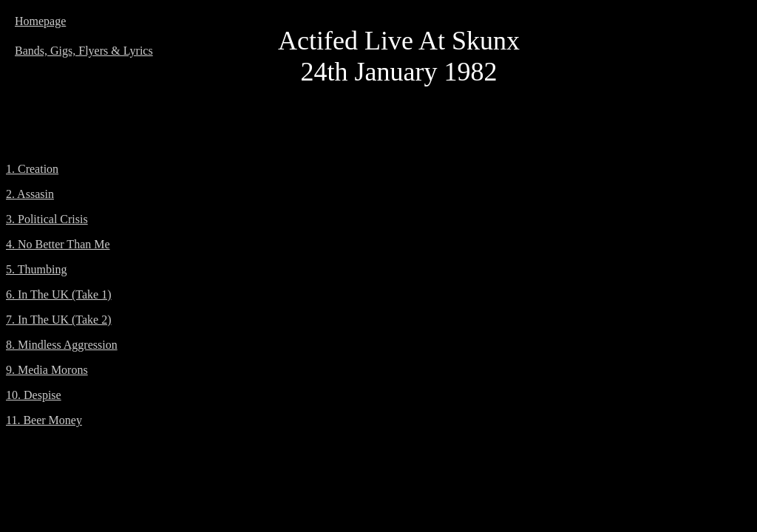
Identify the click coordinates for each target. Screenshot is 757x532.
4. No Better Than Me (58, 244)
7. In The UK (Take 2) (59, 320)
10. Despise (34, 395)
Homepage (40, 21)
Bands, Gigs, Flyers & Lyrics (84, 51)
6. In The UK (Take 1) (59, 294)
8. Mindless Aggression (62, 345)
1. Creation (32, 169)
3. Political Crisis (47, 219)
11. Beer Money (44, 420)
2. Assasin (30, 194)
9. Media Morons (47, 370)
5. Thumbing (36, 269)
